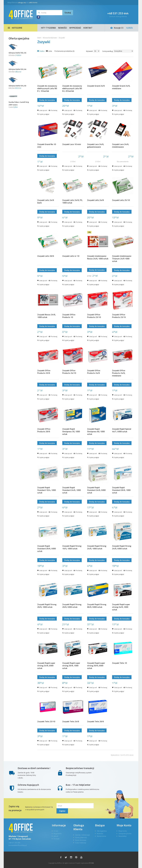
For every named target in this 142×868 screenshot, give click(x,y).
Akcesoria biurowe (50, 38)
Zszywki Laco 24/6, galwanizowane (96, 146)
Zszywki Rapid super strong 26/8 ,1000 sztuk (71, 666)
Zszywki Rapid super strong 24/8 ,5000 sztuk (46, 666)
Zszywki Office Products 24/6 (94, 372)
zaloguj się (22, 2)
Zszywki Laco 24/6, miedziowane (120, 146)
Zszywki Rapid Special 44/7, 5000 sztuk (122, 430)
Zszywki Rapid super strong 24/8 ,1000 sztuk (121, 607)
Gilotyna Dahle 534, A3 (17, 86)
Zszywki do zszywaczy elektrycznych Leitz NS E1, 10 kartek (47, 88)
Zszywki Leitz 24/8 (95, 200)
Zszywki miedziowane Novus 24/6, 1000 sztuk (98, 257)
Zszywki (62, 38)
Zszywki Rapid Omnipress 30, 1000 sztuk (71, 432)
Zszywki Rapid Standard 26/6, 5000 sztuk (47, 549)
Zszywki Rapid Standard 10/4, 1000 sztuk (47, 490)
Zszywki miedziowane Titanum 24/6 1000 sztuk (122, 259)
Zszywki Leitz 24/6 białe (46, 201)
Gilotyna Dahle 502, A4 (17, 53)
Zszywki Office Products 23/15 (119, 316)
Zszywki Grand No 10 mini (47, 146)
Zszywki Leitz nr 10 (71, 256)
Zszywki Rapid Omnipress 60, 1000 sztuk (96, 432)
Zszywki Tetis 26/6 (95, 721)
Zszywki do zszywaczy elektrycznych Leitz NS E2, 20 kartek (72, 88)
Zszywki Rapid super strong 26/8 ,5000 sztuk (96, 666)
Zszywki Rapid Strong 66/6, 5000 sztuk (97, 606)
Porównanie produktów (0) (64, 51)
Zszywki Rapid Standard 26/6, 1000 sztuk (121, 490)
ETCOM (91, 863)
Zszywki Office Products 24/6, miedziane (119, 373)
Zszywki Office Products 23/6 (44, 372)
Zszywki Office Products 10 (69, 316)
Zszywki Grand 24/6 (96, 86)
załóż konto (33, 2)
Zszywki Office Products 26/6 (44, 430)
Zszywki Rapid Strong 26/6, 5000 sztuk (72, 606)
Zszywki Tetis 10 (119, 663)
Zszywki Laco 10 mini (72, 144)
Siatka (41, 51)
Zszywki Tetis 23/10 (46, 721)
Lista (49, 51)
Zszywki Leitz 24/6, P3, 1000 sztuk (72, 201)
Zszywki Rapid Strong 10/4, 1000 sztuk (72, 547)
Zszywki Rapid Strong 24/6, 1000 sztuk (97, 547)
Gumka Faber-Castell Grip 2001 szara (19, 103)
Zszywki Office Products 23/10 (94, 316)
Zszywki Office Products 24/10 (69, 372)
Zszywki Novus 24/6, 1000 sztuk (46, 316)
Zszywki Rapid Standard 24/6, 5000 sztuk (96, 490)
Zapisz (62, 811)
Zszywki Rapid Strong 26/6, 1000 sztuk (47, 606)
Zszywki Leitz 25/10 (121, 200)
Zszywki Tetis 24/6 (71, 721)
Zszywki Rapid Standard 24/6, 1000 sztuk (71, 490)
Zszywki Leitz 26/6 (46, 256)
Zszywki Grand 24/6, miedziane (121, 87)
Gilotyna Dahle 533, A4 (17, 69)
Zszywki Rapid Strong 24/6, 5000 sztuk (122, 547)
